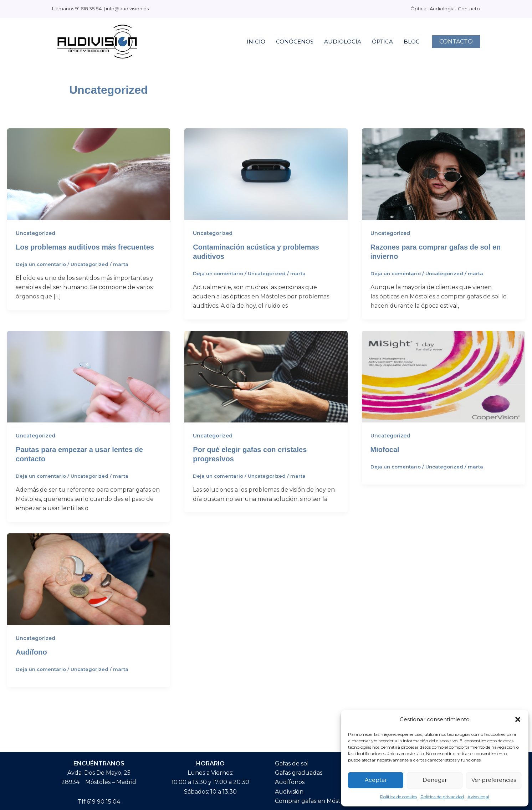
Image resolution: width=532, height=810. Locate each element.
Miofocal (385, 450)
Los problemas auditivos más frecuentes (85, 247)
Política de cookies (398, 797)
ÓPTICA (382, 42)
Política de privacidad (442, 797)
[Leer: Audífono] (89, 579)
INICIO (256, 42)
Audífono (31, 652)
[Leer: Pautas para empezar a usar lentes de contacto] (89, 376)
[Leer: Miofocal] (443, 376)
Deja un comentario (41, 264)
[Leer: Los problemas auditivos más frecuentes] (89, 174)
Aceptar (376, 780)
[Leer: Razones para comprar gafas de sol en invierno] (443, 174)
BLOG (412, 42)
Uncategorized (35, 233)
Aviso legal (478, 797)
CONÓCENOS (295, 42)
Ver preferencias (494, 780)
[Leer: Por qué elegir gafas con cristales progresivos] (266, 376)
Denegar (435, 780)
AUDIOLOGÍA (343, 42)
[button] (518, 719)
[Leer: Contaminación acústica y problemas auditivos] (266, 174)
